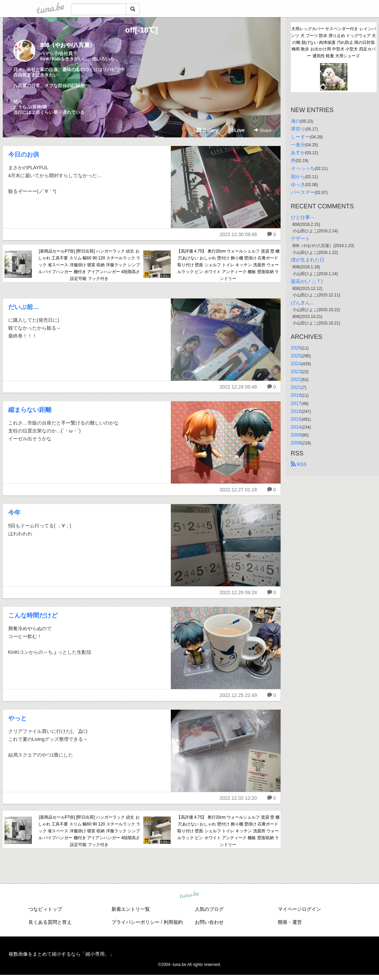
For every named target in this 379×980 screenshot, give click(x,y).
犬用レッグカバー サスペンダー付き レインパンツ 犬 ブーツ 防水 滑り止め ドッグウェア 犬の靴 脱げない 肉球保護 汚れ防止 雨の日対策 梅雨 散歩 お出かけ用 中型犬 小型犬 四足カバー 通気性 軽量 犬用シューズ (333, 42)
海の (296, 121)
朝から (298, 176)
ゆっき (298, 184)
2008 (296, 443)
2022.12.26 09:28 (238, 592)
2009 (296, 435)
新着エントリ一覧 (131, 909)
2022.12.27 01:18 (238, 490)
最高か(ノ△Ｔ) (307, 281)
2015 (296, 419)
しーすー (300, 137)
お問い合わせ (209, 922)
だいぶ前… (24, 307)
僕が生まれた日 (308, 260)
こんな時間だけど (33, 615)
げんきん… (303, 303)
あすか (298, 152)
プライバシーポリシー (135, 922)
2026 (296, 348)
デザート (300, 238)
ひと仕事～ (303, 217)
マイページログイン (299, 909)
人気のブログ (209, 909)
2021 (296, 387)
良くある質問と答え (50, 922)
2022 (296, 379)
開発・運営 (290, 922)
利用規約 (173, 922)
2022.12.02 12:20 (238, 798)
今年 (14, 513)
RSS (299, 464)
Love (236, 130)
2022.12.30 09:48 (238, 234)
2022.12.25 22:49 (238, 695)
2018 (296, 395)
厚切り (298, 129)
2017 (296, 403)
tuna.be (189, 895)
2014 (296, 427)
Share (263, 130)
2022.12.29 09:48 (238, 387)
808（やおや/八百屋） (68, 45)
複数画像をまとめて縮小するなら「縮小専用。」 (61, 954)
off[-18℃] (141, 30)
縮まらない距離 (30, 410)
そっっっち (303, 168)
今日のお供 (24, 155)
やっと (17, 718)
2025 (296, 356)
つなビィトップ (45, 909)
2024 (296, 364)
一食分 (298, 145)
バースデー (303, 192)
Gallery (207, 130)
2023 (296, 371)
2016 (296, 411)
